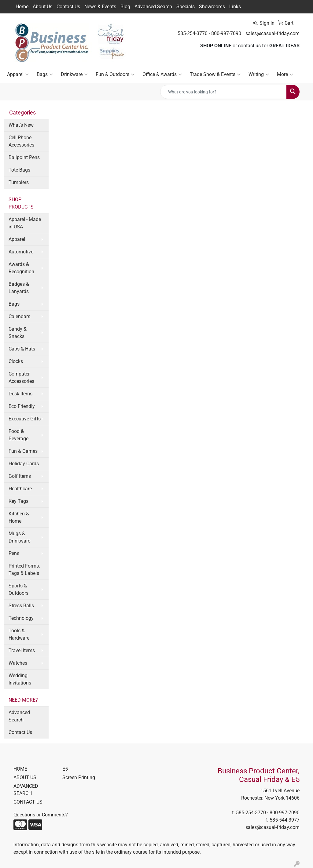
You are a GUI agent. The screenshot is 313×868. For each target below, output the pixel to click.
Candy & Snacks (18, 333)
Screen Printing (79, 777)
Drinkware (74, 74)
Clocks (16, 361)
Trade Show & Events (215, 74)
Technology (21, 618)
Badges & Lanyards (19, 288)
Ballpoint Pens (24, 157)
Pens (14, 553)
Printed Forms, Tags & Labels (24, 570)
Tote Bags (19, 170)
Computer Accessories (21, 378)
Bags (45, 74)
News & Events (100, 7)
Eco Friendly (22, 406)
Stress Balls (21, 606)
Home (22, 7)
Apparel (18, 74)
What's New (21, 125)
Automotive (21, 252)
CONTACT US (28, 802)
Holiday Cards (24, 464)
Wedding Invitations (20, 679)
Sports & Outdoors (18, 589)
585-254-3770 (193, 33)
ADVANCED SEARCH (26, 790)
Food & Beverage (18, 435)
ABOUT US (25, 777)
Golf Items (20, 476)
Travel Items (22, 650)
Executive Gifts (25, 419)
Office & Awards (162, 74)
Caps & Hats (22, 349)
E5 (65, 769)
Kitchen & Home (19, 517)
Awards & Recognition (21, 268)
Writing (259, 74)
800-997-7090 (226, 33)
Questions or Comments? (41, 815)
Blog (125, 7)
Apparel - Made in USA (25, 223)
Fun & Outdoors (115, 74)
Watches (18, 663)
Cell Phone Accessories (21, 141)
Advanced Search (153, 7)
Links (235, 7)
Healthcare (20, 489)
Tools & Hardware (19, 634)
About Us (42, 7)
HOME (20, 769)
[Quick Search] (223, 92)
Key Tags (18, 501)
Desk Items (20, 394)
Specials (186, 7)
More (285, 74)
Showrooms (212, 7)
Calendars (19, 316)
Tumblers (19, 182)
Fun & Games (23, 451)
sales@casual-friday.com (272, 33)
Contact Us (68, 7)
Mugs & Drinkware (19, 537)
